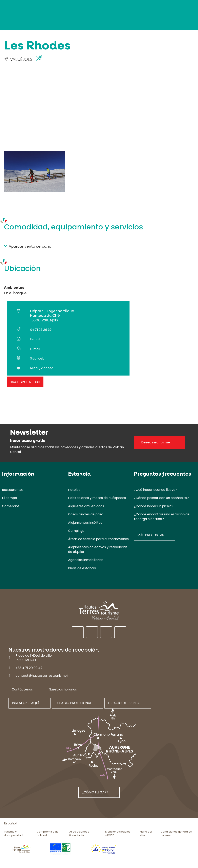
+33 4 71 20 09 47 (29, 668)
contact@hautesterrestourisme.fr (43, 676)
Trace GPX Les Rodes (25, 382)
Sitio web (37, 358)
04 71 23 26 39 (41, 330)
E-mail (35, 339)
